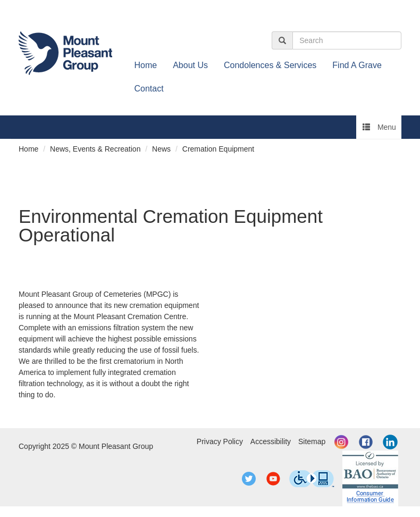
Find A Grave (357, 65)
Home (146, 65)
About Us (190, 65)
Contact (149, 89)
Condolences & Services (270, 65)
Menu (379, 127)
